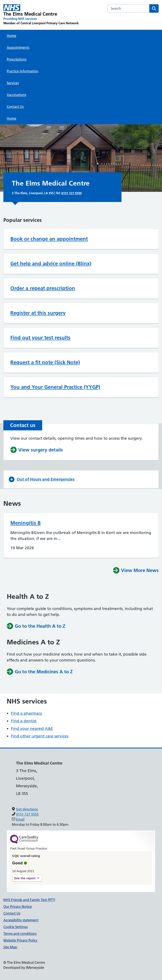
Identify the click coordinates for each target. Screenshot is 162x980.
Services (13, 83)
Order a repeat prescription (43, 288)
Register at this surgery (38, 313)
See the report (25, 878)
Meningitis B (26, 523)
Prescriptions (17, 59)
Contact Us (15, 107)
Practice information (23, 71)
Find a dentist (24, 721)
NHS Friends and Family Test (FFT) (29, 900)
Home (11, 36)
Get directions (27, 809)
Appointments (18, 47)
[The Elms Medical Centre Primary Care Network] (41, 15)
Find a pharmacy (27, 713)
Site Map (10, 947)
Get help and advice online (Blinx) (51, 264)
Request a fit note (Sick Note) (45, 362)
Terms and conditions (20, 934)
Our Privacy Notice (18, 907)
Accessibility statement (21, 920)
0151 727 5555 (72, 193)
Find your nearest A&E (32, 729)
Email (20, 819)
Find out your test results (40, 338)
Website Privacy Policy (20, 940)
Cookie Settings (16, 927)
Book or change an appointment (49, 239)
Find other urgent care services (40, 736)
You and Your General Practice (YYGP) (55, 387)
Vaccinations (16, 95)
